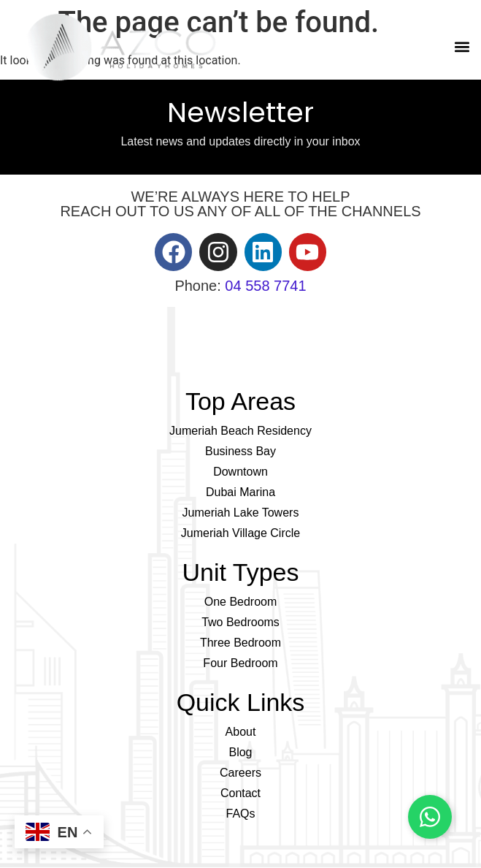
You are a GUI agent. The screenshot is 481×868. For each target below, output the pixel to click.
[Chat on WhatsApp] (430, 817)
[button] (462, 47)
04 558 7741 (265, 286)
